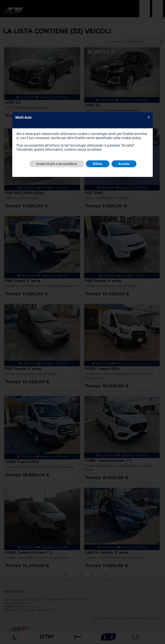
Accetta (124, 164)
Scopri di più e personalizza (57, 164)
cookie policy (131, 138)
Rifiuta (98, 164)
